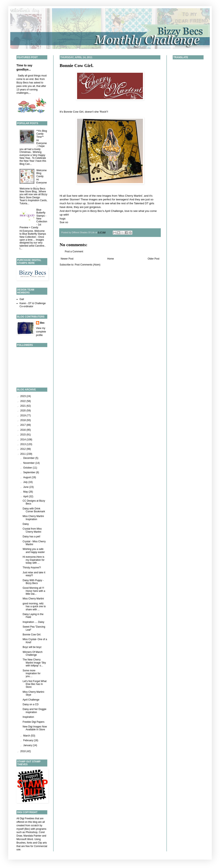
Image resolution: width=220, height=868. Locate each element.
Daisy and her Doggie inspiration (34, 711)
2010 (23, 751)
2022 (23, 401)
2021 (23, 406)
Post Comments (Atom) (87, 265)
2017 (23, 425)
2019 (23, 416)
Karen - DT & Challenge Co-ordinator (33, 305)
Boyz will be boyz (32, 647)
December (29, 458)
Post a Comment (74, 252)
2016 (23, 430)
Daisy (26, 524)
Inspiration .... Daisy (33, 622)
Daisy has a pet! (31, 537)
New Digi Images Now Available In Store (35, 728)
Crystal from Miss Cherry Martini (32, 530)
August (27, 477)
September (30, 472)
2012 (23, 449)
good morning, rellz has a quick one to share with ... (34, 607)
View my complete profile (41, 332)
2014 (23, 440)
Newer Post (67, 259)
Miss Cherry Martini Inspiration (33, 518)
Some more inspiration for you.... (32, 674)
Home (111, 259)
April (26, 496)
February (28, 740)
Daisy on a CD (31, 704)
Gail (22, 299)
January (28, 745)
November (29, 463)
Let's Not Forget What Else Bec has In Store (35, 684)
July (26, 482)
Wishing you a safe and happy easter (34, 551)
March (27, 736)
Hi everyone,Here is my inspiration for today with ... (34, 560)
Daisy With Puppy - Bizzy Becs (33, 582)
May (26, 492)
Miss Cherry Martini (33, 599)
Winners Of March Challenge (33, 653)
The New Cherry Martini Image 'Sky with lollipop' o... (34, 663)
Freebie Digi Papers (34, 722)
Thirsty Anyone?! (32, 568)
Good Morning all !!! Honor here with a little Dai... (34, 591)
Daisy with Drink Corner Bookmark (34, 510)
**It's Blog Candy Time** (42, 134)
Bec (42, 323)
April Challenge (31, 700)
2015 (23, 435)
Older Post (153, 259)
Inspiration (28, 717)
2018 (23, 420)
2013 (23, 444)
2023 (23, 396)
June (26, 487)
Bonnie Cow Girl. (76, 65)
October (28, 468)
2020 (23, 411)
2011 (23, 454)
